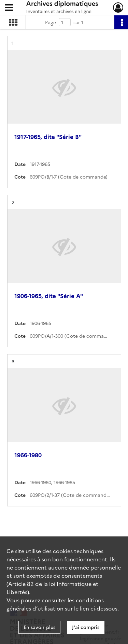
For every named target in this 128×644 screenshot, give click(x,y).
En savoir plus (39, 627)
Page (51, 22)
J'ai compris (86, 627)
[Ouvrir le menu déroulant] (9, 8)
